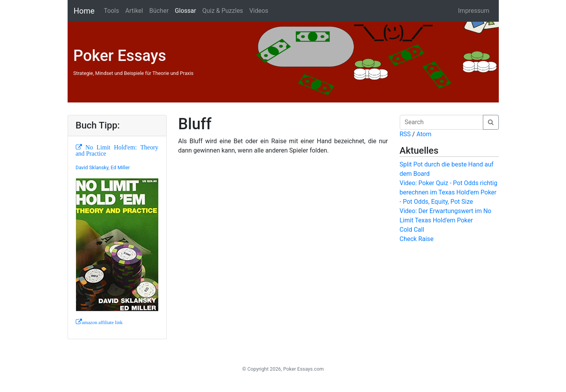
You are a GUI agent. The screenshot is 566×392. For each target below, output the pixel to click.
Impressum (474, 11)
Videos (259, 11)
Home (84, 11)
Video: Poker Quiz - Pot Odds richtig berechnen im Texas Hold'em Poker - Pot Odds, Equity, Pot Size (449, 192)
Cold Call (412, 230)
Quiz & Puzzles (223, 11)
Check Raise (417, 239)
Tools (111, 11)
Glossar (185, 11)
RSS (405, 134)
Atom (424, 134)
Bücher (159, 11)
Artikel (134, 11)
